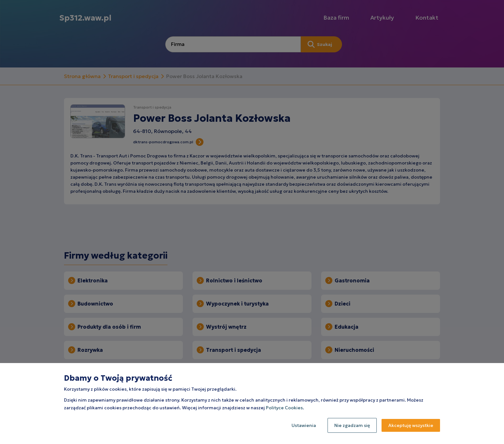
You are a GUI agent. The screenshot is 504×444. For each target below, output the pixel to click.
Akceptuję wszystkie (411, 425)
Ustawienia (304, 425)
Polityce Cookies (284, 408)
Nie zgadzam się (352, 425)
